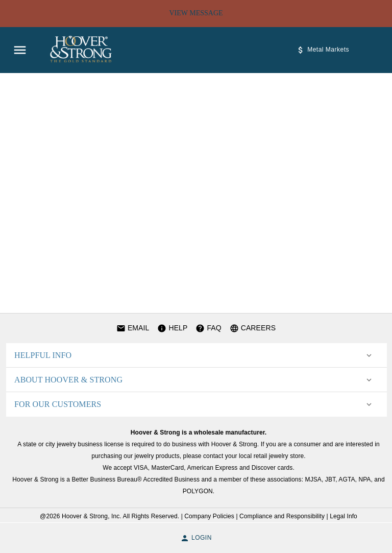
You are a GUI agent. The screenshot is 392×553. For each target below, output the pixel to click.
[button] (194, 355)
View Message (196, 14)
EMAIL (133, 328)
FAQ (208, 328)
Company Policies (209, 516)
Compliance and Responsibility (282, 516)
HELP (172, 328)
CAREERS (253, 328)
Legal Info (344, 516)
